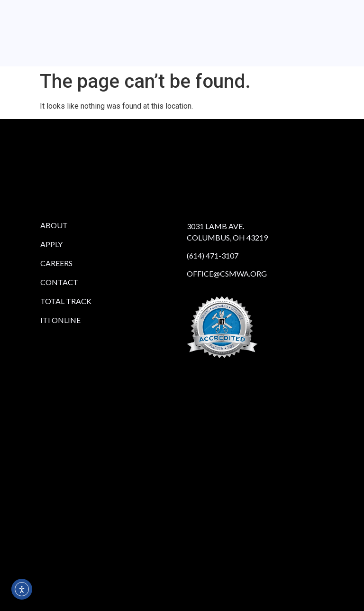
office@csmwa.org (227, 273)
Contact (59, 282)
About (54, 225)
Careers (56, 263)
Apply (51, 244)
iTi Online (60, 320)
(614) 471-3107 (213, 255)
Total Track (66, 301)
